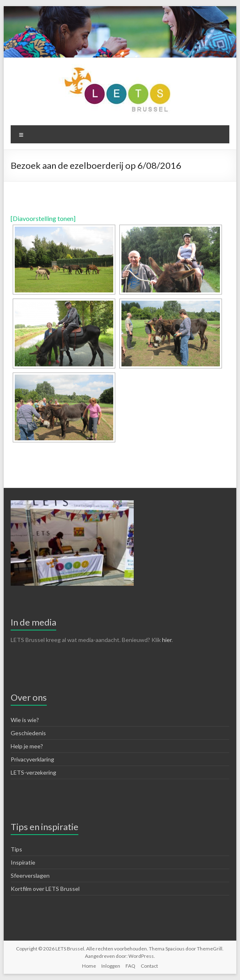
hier (167, 640)
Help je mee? (27, 746)
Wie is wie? (25, 720)
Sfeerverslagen (30, 875)
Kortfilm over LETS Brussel (45, 889)
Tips (16, 849)
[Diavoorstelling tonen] (43, 218)
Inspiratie (23, 862)
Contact (149, 966)
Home (89, 966)
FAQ (130, 966)
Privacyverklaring (32, 759)
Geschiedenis (28, 733)
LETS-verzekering (33, 772)
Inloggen (111, 966)
